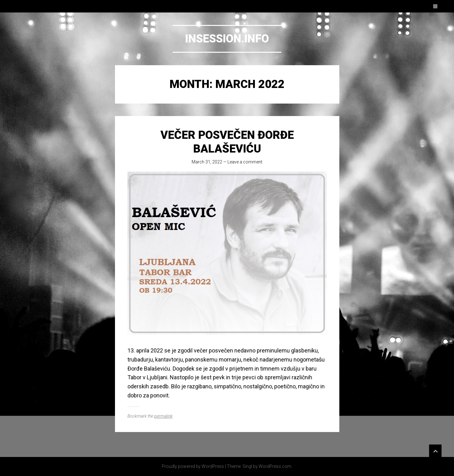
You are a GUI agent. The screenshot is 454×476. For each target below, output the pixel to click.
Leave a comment (245, 162)
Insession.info (227, 39)
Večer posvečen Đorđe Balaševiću (227, 142)
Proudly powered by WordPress (193, 466)
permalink (163, 416)
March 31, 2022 (207, 162)
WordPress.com (275, 466)
